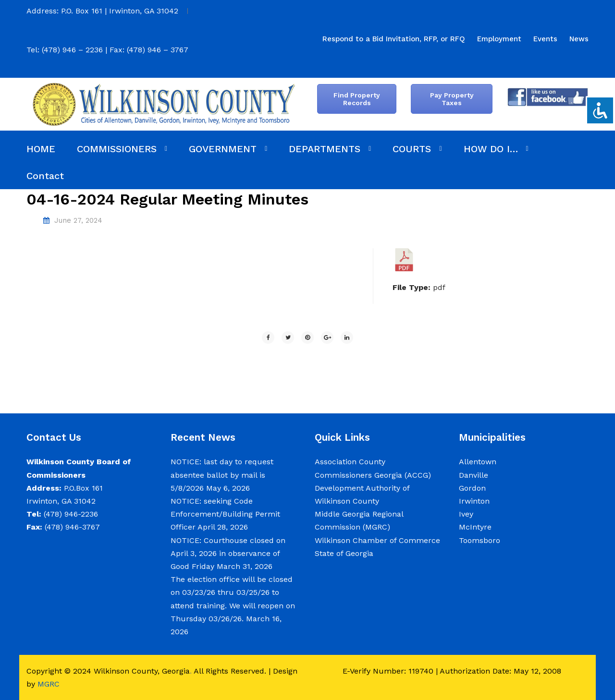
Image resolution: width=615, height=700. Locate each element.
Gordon (472, 488)
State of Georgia (344, 553)
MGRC (49, 684)
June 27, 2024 (78, 220)
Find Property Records (357, 99)
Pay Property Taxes (452, 99)
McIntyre (475, 527)
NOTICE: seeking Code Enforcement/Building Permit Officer (225, 514)
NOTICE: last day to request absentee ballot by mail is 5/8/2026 (222, 475)
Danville (474, 475)
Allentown (478, 462)
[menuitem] (394, 39)
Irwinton (474, 501)
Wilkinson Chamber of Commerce (379, 540)
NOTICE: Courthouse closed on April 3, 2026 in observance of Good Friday (228, 553)
